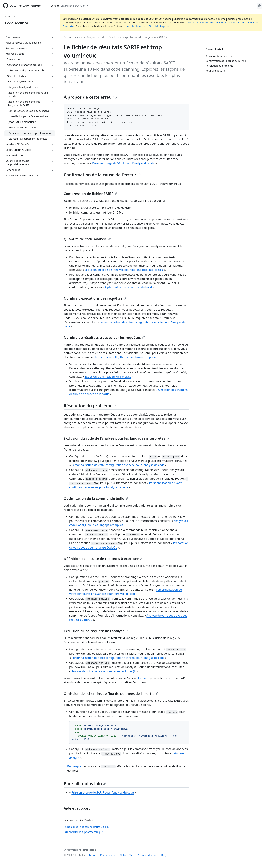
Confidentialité (108, 855)
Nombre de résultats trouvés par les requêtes (104, 338)
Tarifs (132, 855)
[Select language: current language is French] (259, 6)
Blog (164, 855)
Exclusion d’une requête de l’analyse (108, 377)
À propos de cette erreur (91, 97)
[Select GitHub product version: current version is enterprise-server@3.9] (69, 6)
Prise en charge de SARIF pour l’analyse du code (123, 163)
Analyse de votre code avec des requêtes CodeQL (103, 671)
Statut (123, 855)
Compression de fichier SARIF (91, 194)
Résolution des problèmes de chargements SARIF (137, 37)
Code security (16, 23)
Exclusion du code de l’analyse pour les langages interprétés (124, 270)
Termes (93, 855)
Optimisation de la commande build (129, 287)
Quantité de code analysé (87, 239)
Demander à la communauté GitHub (86, 827)
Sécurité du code (73, 37)
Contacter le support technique (83, 832)
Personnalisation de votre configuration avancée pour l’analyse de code (118, 465)
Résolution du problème (90, 406)
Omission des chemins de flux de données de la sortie (111, 694)
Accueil (10, 16)
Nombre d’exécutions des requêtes (95, 298)
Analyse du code (96, 37)
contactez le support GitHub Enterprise (147, 26)
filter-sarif (143, 678)
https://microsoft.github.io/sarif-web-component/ (127, 357)
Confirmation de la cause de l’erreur (102, 175)
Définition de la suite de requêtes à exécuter (103, 559)
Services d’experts (148, 855)
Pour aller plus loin (85, 784)
